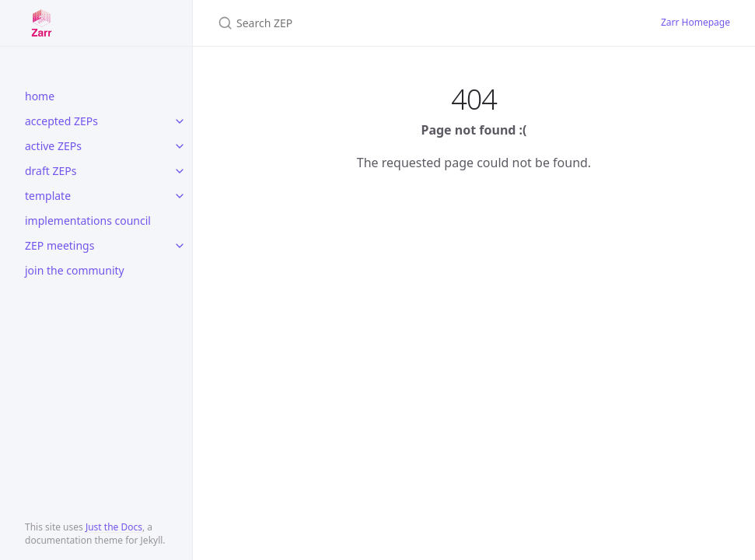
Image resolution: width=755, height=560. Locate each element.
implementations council (88, 220)
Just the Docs (114, 527)
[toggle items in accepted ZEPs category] (180, 121)
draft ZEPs (51, 171)
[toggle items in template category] (180, 196)
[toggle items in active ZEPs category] (180, 146)
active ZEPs (53, 146)
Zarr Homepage (696, 22)
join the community (75, 270)
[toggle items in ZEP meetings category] (180, 246)
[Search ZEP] (401, 23)
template (48, 196)
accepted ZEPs (61, 121)
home (40, 96)
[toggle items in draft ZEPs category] (180, 171)
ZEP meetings (59, 245)
